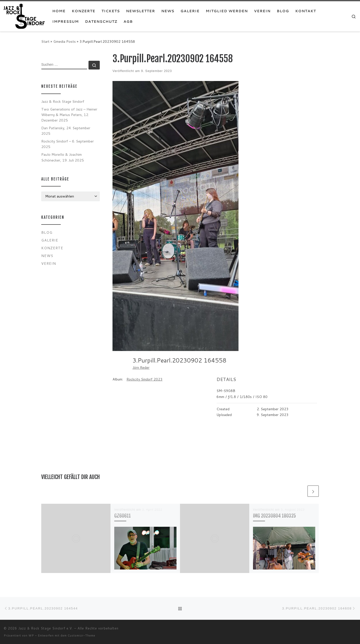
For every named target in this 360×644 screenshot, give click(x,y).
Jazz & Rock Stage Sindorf (63, 101)
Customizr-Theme (81, 635)
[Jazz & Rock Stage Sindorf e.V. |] (24, 16)
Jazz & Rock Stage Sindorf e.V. (46, 628)
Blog (47, 232)
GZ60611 (122, 516)
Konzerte (52, 248)
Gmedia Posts (64, 41)
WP (31, 635)
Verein (49, 263)
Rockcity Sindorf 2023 (144, 379)
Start (45, 41)
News (47, 256)
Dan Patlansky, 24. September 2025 (66, 131)
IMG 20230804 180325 (274, 516)
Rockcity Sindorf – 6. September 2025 (67, 144)
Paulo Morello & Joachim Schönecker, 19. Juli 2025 (62, 157)
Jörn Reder (141, 367)
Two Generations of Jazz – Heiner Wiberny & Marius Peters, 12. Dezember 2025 (69, 115)
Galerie (50, 240)
